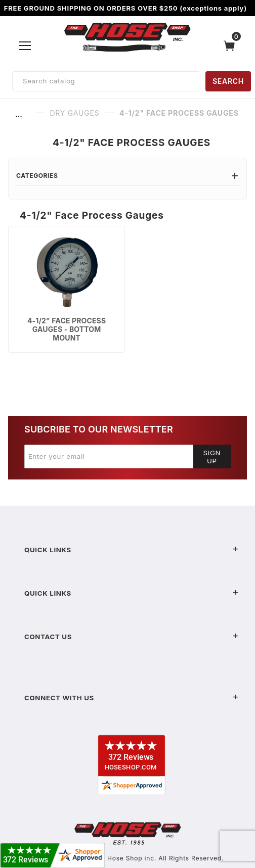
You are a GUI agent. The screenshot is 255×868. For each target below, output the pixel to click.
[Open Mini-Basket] (232, 46)
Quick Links (132, 550)
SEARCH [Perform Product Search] (228, 81)
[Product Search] (106, 81)
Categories (127, 176)
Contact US (132, 637)
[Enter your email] (109, 456)
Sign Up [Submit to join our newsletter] (212, 457)
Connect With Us (132, 698)
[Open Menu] (25, 45)
